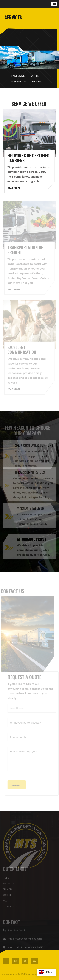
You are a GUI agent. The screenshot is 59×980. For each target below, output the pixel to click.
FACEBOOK (18, 76)
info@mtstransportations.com (22, 940)
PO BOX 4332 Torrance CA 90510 (23, 948)
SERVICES (8, 888)
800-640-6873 (14, 931)
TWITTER (35, 76)
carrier (7, 894)
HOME (6, 877)
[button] (54, 4)
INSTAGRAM (18, 81)
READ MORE (14, 189)
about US (8, 883)
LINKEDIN (36, 81)
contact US (10, 906)
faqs (6, 900)
